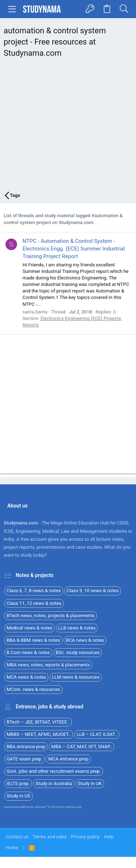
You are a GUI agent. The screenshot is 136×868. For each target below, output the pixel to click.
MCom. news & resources (33, 689)
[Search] (124, 9)
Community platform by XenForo (43, 807)
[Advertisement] (68, 126)
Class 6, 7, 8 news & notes (34, 591)
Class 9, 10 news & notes (93, 591)
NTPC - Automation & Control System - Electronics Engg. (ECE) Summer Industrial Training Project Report (74, 249)
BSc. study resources (78, 652)
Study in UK (90, 783)
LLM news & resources (76, 677)
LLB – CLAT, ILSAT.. (97, 734)
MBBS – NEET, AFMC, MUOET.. (39, 734)
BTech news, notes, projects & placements (51, 616)
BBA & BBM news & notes (33, 640)
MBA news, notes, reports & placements (48, 665)
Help (109, 837)
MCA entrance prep (68, 759)
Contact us (17, 837)
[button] (12, 9)
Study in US (18, 796)
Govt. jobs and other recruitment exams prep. (54, 771)
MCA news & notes (26, 677)
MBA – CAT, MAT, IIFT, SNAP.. (82, 747)
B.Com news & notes (28, 652)
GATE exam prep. (24, 759)
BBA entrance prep (26, 747)
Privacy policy (85, 837)
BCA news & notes (85, 640)
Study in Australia (54, 783)
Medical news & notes (30, 628)
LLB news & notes (77, 628)
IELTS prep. (18, 783)
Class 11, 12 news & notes (34, 603)
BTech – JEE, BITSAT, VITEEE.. (38, 722)
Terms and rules (50, 837)
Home (12, 848)
